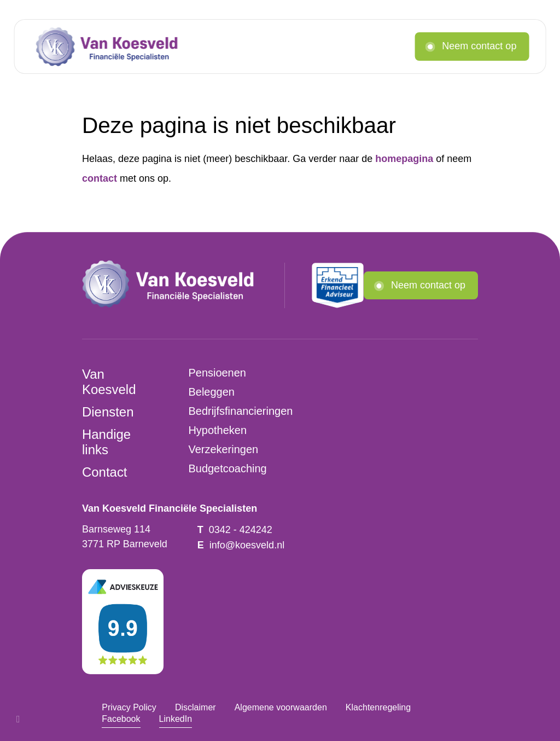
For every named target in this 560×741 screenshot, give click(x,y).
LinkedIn (176, 719)
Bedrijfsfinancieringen (240, 411)
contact (100, 178)
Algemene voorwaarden (281, 707)
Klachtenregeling (378, 707)
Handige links (106, 442)
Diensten (108, 412)
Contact (105, 472)
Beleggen (211, 392)
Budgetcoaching (227, 468)
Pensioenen (217, 373)
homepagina (404, 159)
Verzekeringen (223, 449)
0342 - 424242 (241, 530)
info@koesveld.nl (247, 545)
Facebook (121, 719)
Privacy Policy (129, 707)
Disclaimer (196, 707)
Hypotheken (217, 430)
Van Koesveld (109, 382)
